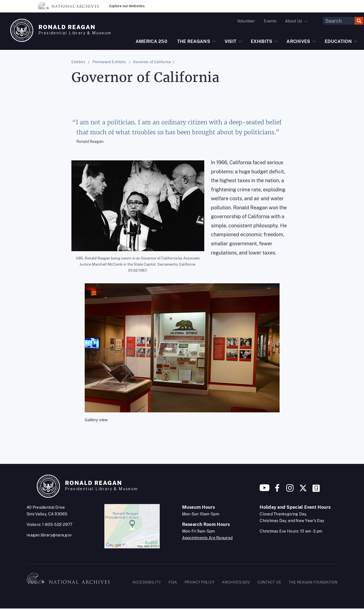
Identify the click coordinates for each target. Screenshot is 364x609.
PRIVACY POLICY (200, 582)
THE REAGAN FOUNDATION (313, 582)
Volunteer (246, 21)
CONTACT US (269, 582)
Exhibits (78, 62)
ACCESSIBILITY (147, 582)
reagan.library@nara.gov (49, 535)
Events (270, 21)
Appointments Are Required (207, 538)
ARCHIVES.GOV (236, 582)
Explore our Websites (127, 6)
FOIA (173, 582)
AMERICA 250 (151, 41)
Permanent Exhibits (109, 62)
